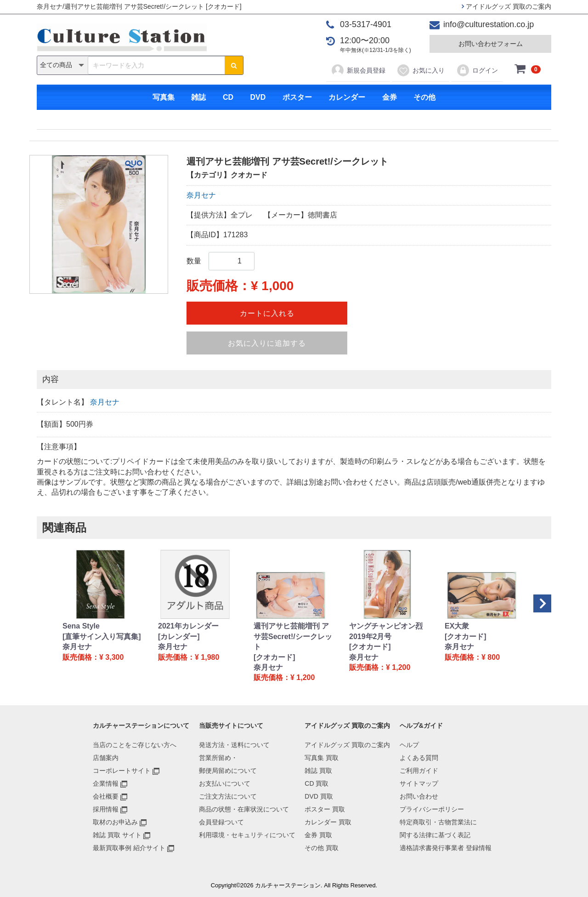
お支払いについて (225, 783)
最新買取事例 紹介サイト (129, 848)
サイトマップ (419, 783)
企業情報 (106, 783)
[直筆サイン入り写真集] (102, 637)
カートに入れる (267, 313)
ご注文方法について (228, 796)
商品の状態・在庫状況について (244, 809)
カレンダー (347, 97)
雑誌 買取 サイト (117, 835)
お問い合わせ (419, 796)
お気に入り (421, 70)
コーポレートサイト (122, 771)
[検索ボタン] (234, 65)
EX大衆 (457, 626)
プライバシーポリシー (432, 809)
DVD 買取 (319, 796)
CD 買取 (317, 783)
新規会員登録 (358, 70)
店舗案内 (106, 758)
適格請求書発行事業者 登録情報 (446, 848)
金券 (390, 97)
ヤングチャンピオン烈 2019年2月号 (386, 631)
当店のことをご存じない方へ (135, 745)
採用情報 (106, 809)
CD (228, 97)
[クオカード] (274, 657)
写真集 (164, 97)
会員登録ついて (221, 822)
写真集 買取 (322, 758)
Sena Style (81, 626)
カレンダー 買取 (328, 822)
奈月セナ (201, 195)
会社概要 (106, 796)
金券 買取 (318, 835)
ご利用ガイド (419, 771)
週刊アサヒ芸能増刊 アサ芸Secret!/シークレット (293, 636)
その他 (424, 97)
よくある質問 (419, 758)
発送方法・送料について (234, 745)
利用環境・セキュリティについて (247, 835)
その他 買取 (322, 848)
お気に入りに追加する (267, 343)
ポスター (297, 97)
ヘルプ (409, 745)
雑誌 (198, 97)
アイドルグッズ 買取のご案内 (506, 6)
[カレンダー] (179, 637)
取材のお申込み (115, 822)
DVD (258, 97)
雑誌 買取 (318, 771)
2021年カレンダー (188, 626)
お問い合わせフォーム (491, 44)
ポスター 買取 (325, 809)
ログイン (477, 70)
